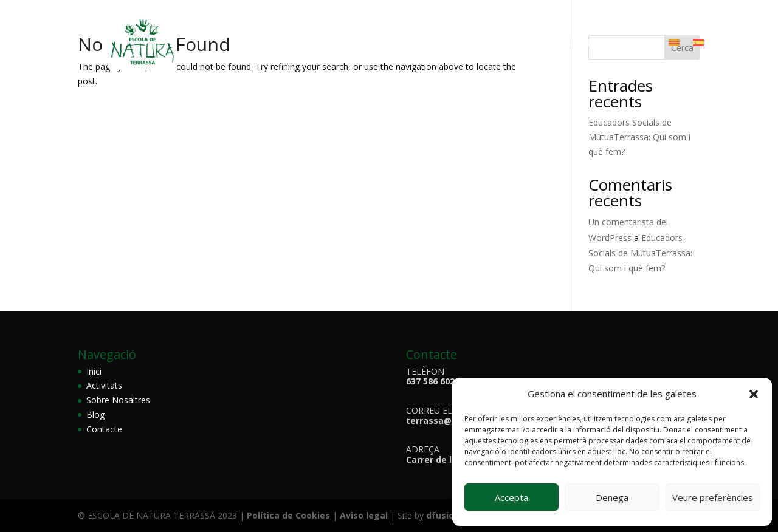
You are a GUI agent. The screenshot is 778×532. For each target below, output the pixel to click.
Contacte (632, 44)
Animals (494, 44)
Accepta (511, 497)
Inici (94, 371)
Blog (95, 414)
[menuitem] (674, 45)
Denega (612, 497)
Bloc (537, 44)
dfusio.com (451, 515)
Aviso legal (363, 515)
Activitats (436, 44)
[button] (754, 394)
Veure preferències (713, 497)
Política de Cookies (290, 515)
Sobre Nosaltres (360, 44)
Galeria (578, 44)
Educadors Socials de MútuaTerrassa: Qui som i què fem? (639, 137)
